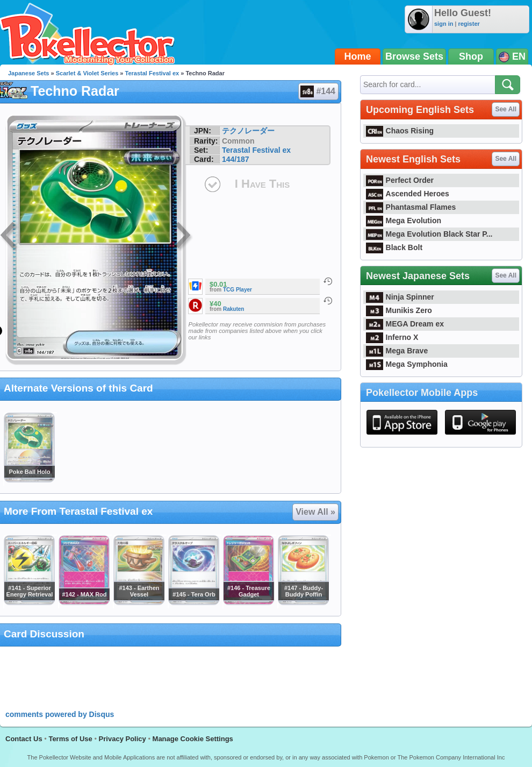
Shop (471, 56)
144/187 (236, 159)
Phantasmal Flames (411, 207)
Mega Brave (397, 351)
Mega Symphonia (407, 364)
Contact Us (24, 739)
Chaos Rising (400, 131)
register (469, 24)
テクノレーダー (248, 131)
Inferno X (392, 337)
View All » (315, 512)
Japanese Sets (28, 73)
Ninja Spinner (400, 297)
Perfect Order (400, 180)
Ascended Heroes (408, 194)
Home (358, 56)
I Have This (262, 184)
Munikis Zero (399, 310)
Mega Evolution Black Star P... (429, 234)
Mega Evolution (404, 221)
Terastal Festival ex (152, 73)
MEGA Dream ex (405, 324)
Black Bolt (394, 247)
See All (506, 109)
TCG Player (238, 290)
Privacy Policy (123, 739)
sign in (444, 24)
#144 (318, 91)
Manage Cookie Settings (193, 739)
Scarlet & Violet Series (87, 73)
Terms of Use (70, 739)
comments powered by (60, 714)
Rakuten (233, 309)
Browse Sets (414, 56)
